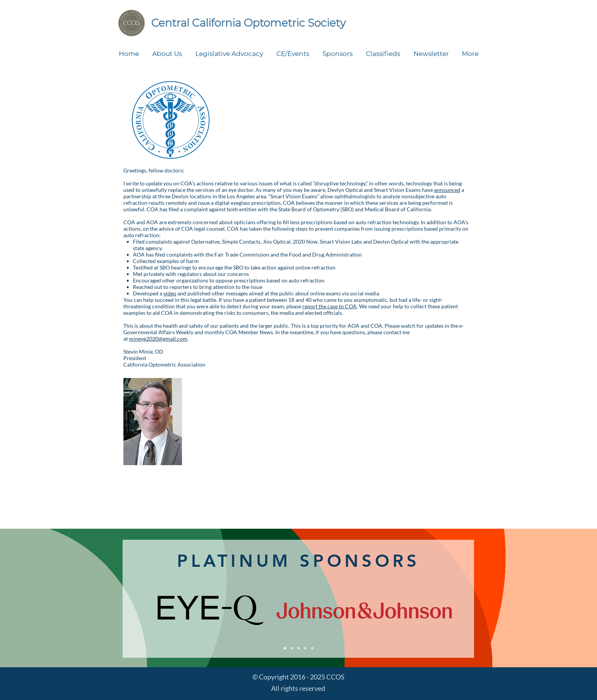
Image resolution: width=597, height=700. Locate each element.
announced (447, 190)
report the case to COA (330, 306)
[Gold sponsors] (292, 648)
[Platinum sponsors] (285, 648)
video (170, 293)
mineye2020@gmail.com (158, 339)
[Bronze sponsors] (305, 648)
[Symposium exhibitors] (312, 648)
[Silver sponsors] (298, 648)
